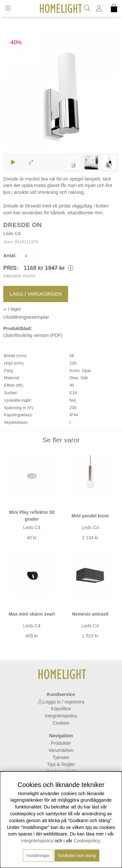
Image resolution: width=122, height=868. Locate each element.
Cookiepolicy (87, 841)
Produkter (61, 743)
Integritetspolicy (61, 716)
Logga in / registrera (64, 702)
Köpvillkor (61, 709)
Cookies (61, 723)
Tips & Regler (61, 764)
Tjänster (61, 757)
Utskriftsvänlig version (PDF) (33, 335)
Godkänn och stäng (77, 855)
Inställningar (38, 855)
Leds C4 (12, 234)
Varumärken (61, 750)
